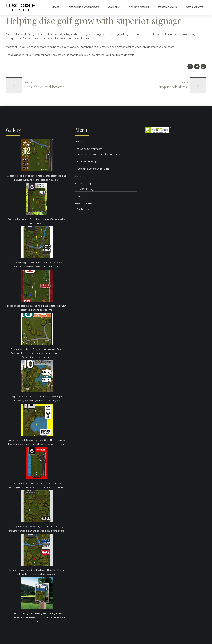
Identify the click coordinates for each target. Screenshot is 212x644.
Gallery (114, 7)
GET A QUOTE (195, 7)
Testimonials (167, 7)
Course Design (139, 7)
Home (56, 7)
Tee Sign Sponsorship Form (93, 169)
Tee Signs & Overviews (84, 7)
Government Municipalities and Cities (98, 154)
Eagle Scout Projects (89, 162)
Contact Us (83, 209)
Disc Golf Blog (85, 189)
